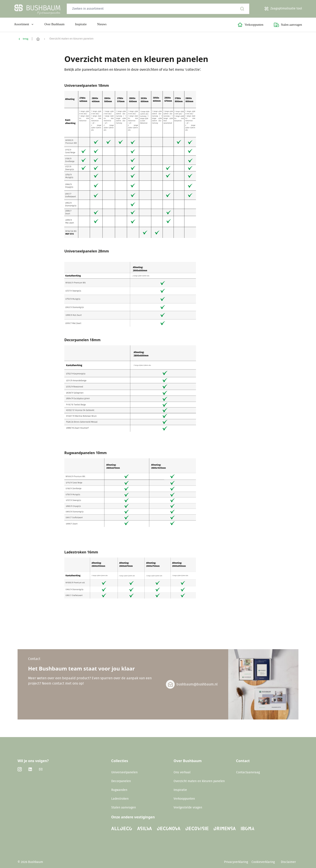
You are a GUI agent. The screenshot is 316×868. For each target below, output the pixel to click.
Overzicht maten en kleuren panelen (199, 781)
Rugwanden (119, 790)
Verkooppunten (184, 799)
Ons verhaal (182, 772)
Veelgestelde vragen (188, 808)
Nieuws (102, 24)
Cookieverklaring (264, 862)
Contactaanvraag (248, 772)
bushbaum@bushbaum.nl (197, 684)
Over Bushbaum (54, 24)
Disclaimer (288, 862)
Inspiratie (81, 24)
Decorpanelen (121, 781)
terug (26, 39)
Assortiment (24, 24)
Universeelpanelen (124, 772)
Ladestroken (120, 799)
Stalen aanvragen (124, 808)
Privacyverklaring (236, 862)
